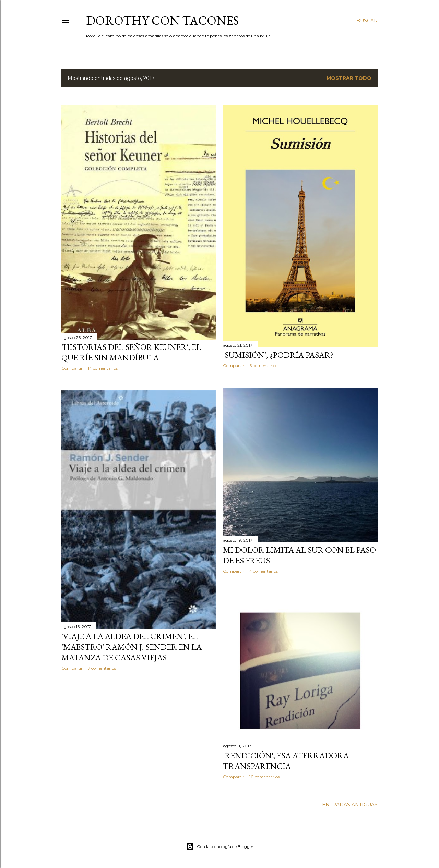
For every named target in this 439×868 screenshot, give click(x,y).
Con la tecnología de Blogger (220, 847)
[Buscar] (367, 21)
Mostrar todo (349, 78)
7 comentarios (102, 668)
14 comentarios (103, 368)
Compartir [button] (72, 368)
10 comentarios (264, 777)
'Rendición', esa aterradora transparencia (286, 761)
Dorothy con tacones (163, 20)
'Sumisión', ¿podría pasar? (278, 355)
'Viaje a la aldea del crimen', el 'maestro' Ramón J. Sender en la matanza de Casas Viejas (132, 647)
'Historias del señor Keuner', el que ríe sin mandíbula (131, 352)
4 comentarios (264, 571)
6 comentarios (263, 365)
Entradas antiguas (350, 805)
